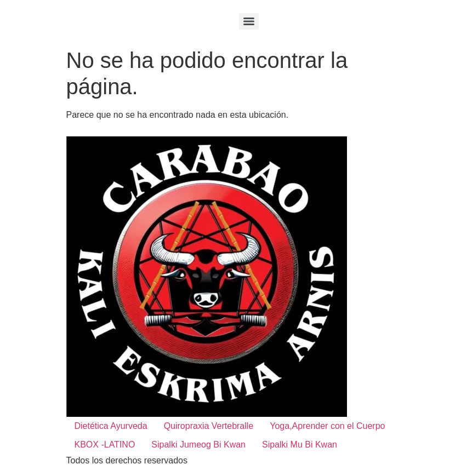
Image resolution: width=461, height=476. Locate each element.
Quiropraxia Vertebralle (209, 426)
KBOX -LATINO (105, 445)
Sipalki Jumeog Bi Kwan (198, 445)
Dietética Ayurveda (111, 426)
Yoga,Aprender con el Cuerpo (327, 426)
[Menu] (249, 21)
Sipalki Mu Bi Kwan (300, 445)
